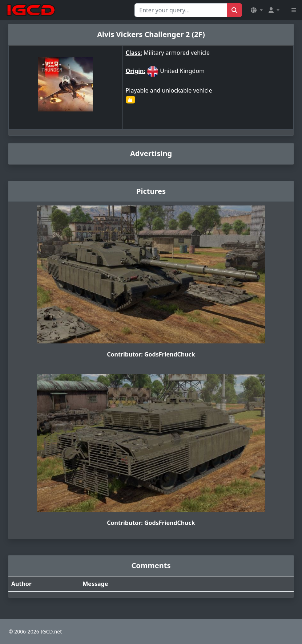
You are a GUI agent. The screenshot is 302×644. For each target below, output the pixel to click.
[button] (257, 10)
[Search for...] (181, 10)
